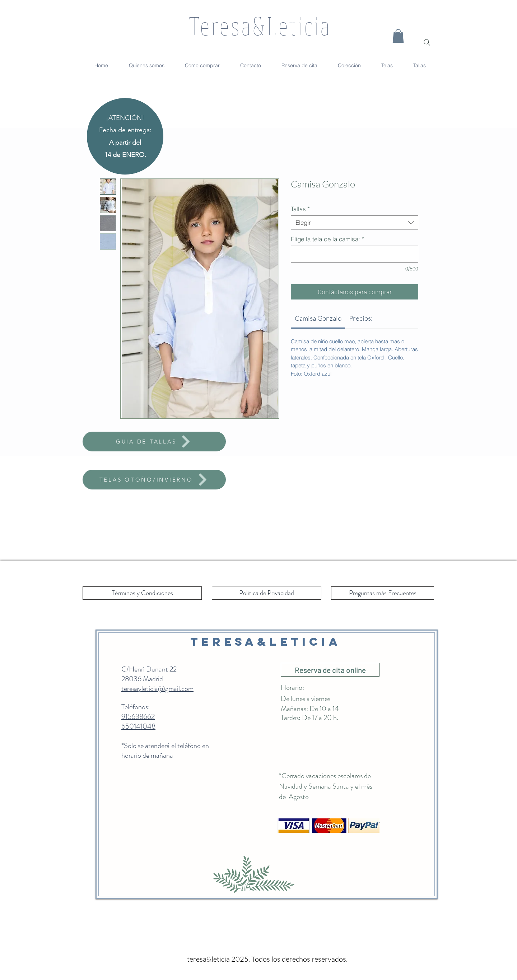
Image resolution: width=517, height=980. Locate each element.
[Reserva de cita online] (330, 670)
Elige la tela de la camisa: (327, 239)
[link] (318, 318)
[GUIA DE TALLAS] (154, 442)
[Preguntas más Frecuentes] (383, 593)
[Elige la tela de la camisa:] (355, 254)
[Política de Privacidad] (267, 593)
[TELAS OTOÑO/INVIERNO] (154, 480)
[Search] (427, 42)
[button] (398, 36)
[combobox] (355, 222)
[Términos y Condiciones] (142, 593)
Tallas (300, 209)
